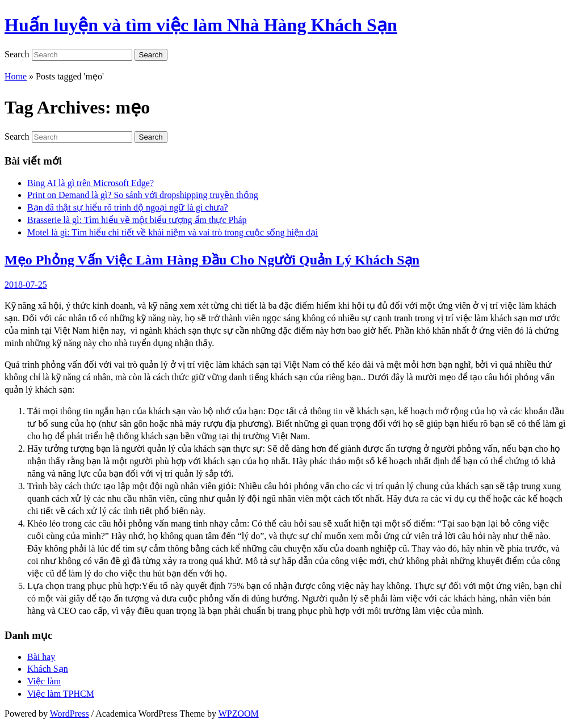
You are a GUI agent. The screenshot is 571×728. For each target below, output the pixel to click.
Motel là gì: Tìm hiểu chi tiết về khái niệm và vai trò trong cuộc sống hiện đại (173, 232)
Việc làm (44, 681)
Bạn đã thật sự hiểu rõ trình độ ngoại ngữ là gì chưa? (128, 207)
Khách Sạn (48, 669)
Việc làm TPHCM (61, 694)
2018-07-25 (26, 285)
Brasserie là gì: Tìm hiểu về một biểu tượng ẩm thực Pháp (137, 220)
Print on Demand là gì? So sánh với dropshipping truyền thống (143, 195)
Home (16, 76)
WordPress (70, 714)
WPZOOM (239, 714)
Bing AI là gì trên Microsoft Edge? (91, 183)
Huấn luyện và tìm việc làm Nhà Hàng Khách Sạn (201, 25)
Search (17, 54)
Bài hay (41, 657)
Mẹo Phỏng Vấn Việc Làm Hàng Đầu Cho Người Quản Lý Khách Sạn (212, 260)
